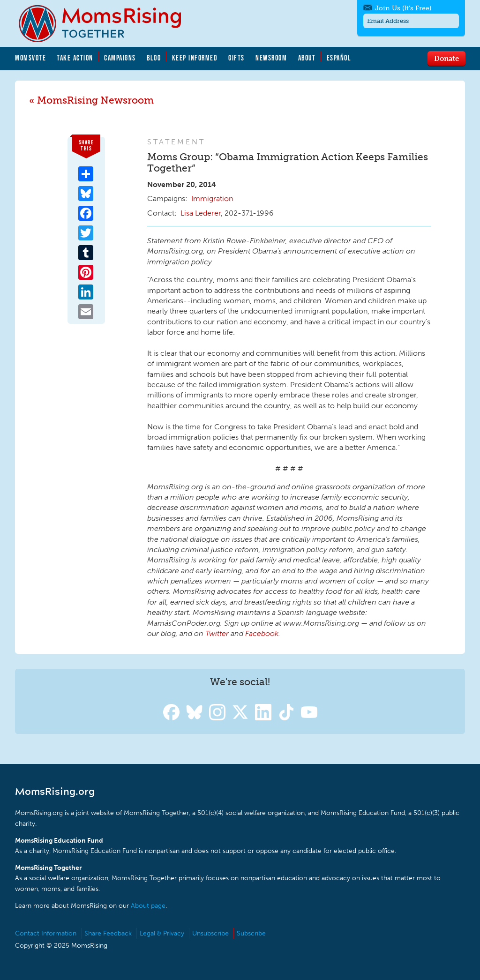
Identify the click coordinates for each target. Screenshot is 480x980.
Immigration (212, 198)
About (307, 58)
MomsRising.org (106, 23)
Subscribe (251, 933)
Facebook (262, 633)
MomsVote (30, 58)
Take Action (75, 58)
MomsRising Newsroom (95, 100)
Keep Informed (195, 58)
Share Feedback (108, 933)
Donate (446, 58)
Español (339, 58)
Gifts (236, 58)
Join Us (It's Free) (403, 8)
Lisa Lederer (201, 213)
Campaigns (120, 58)
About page (148, 906)
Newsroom (271, 58)
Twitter (217, 633)
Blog (154, 58)
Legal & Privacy (162, 933)
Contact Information (46, 933)
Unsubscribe (210, 933)
